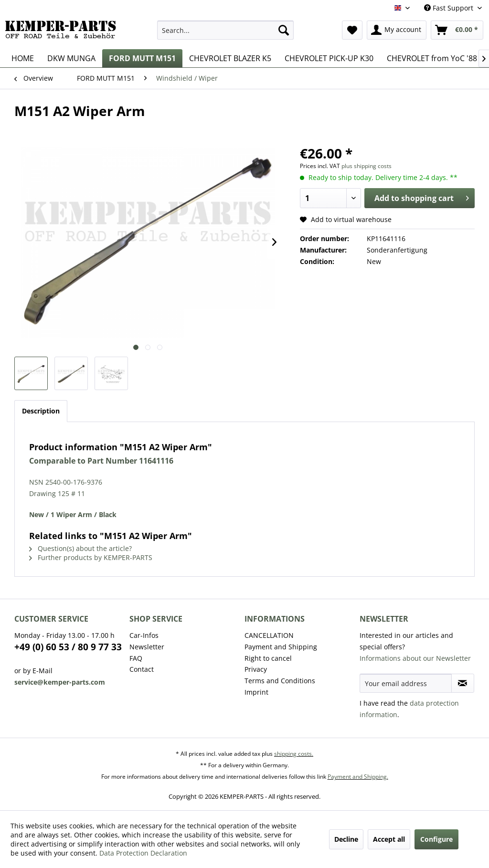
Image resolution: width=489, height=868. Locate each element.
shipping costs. (294, 754)
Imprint (256, 692)
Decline (346, 839)
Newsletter (147, 647)
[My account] (397, 30)
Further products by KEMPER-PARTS (91, 557)
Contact (142, 669)
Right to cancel (268, 658)
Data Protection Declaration (143, 853)
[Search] (284, 30)
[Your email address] (406, 683)
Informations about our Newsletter (415, 658)
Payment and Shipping (281, 647)
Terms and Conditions (280, 681)
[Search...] (226, 30)
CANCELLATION (269, 635)
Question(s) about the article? (80, 548)
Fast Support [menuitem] (450, 8)
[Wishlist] (352, 30)
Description (41, 411)
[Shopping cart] (457, 30)
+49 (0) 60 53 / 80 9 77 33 (68, 647)
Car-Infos (144, 635)
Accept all (389, 839)
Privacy (256, 669)
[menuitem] (226, 30)
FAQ (136, 658)
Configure (436, 839)
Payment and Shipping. (358, 777)
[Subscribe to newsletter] (463, 683)
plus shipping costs (367, 166)
